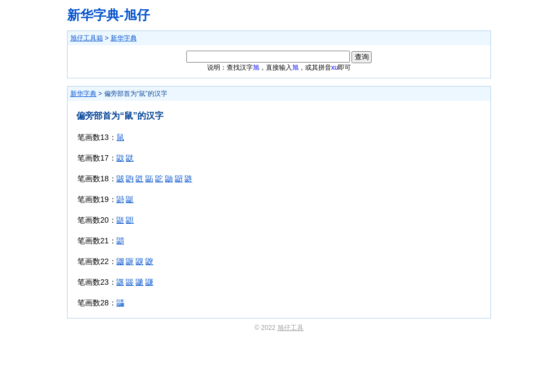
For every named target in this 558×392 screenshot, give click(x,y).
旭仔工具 (290, 328)
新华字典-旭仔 (108, 15)
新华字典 (124, 38)
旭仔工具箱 (87, 38)
